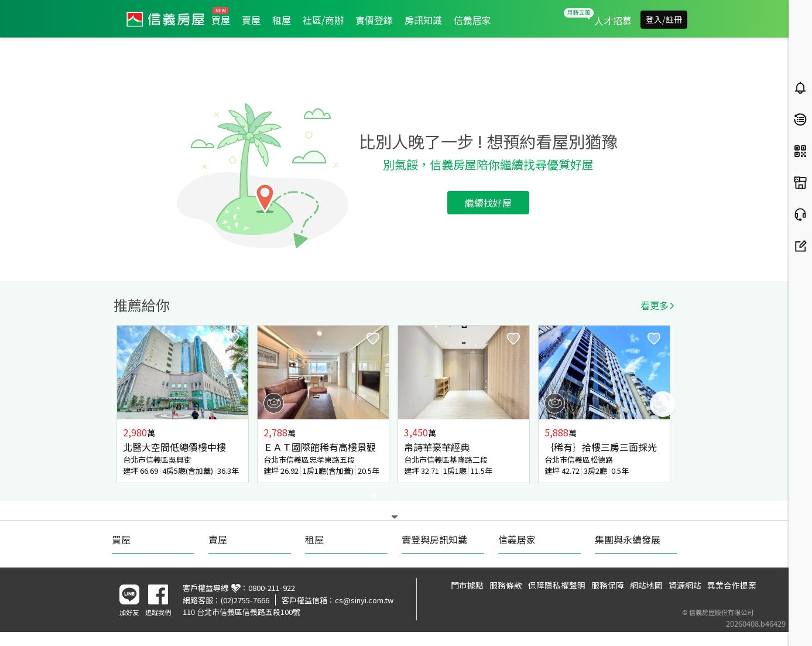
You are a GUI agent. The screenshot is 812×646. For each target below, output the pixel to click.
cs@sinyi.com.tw (364, 600)
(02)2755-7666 (245, 600)
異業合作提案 (732, 585)
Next (663, 404)
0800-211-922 (272, 588)
